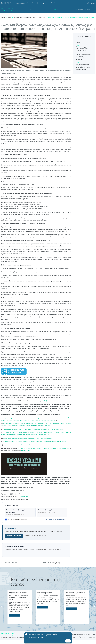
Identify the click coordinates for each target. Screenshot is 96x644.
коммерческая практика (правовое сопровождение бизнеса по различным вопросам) (31, 440)
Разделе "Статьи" (35, 455)
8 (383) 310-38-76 (45, 3)
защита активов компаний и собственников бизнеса (20, 449)
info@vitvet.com (21, 3)
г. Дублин (32, 3)
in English (92, 3)
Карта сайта (92, 641)
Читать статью (15, 619)
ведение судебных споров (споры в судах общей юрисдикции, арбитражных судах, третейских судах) (36, 431)
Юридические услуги (37, 10)
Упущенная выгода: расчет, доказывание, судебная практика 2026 (19, 599)
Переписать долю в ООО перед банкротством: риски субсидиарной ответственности (83, 69)
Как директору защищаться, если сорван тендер (82, 50)
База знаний (59, 10)
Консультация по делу (15, 540)
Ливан (78, 44)
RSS (84, 641)
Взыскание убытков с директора (75, 597)
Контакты (50, 10)
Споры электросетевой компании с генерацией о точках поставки (84, 59)
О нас (25, 10)
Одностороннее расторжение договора (48, 597)
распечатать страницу (10, 567)
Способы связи (55, 3)
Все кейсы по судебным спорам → (56, 524)
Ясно (68, 641)
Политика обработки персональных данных (84, 638)
